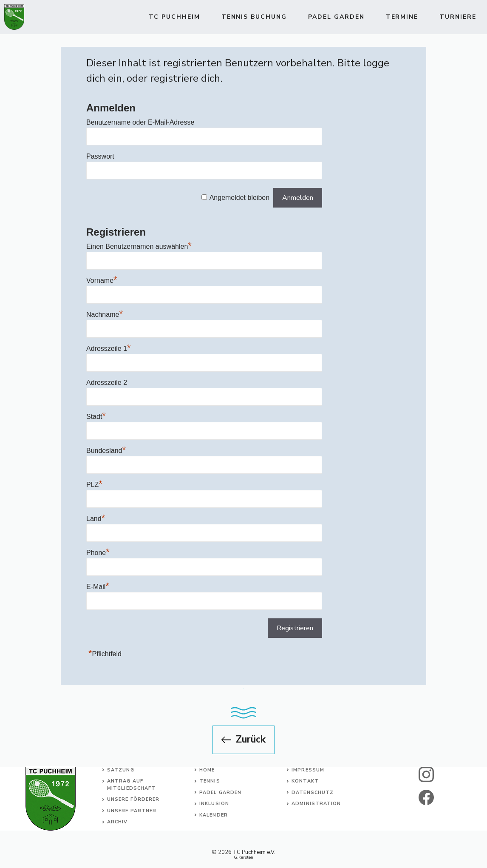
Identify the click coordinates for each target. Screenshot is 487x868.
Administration (316, 804)
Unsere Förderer (133, 799)
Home (207, 770)
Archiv (118, 822)
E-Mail (98, 587)
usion (220, 804)
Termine (402, 17)
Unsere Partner (132, 811)
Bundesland (106, 451)
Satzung (121, 770)
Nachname (105, 314)
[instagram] (426, 774)
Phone (98, 553)
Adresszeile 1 (109, 349)
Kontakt (305, 781)
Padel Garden (336, 17)
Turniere (458, 17)
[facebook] (426, 797)
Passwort (100, 156)
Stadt (96, 417)
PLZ (94, 485)
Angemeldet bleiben (239, 198)
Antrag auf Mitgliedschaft (131, 785)
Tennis (210, 781)
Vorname (102, 280)
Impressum (308, 770)
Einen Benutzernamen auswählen (139, 246)
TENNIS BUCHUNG (254, 17)
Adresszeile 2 (107, 383)
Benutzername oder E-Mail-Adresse (140, 122)
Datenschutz (313, 793)
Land (96, 519)
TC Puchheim (174, 17)
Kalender (214, 815)
